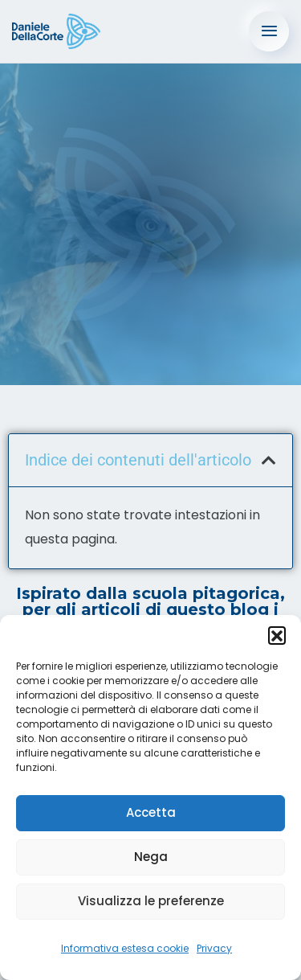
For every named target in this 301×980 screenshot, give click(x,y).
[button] (277, 635)
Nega (151, 857)
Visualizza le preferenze (151, 901)
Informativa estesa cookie (125, 948)
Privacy (214, 948)
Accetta (151, 812)
